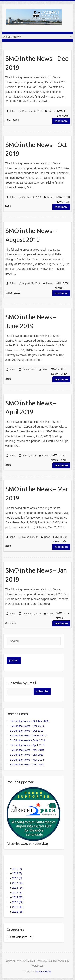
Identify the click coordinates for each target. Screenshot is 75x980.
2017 (18, 883)
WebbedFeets (44, 972)
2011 (18, 912)
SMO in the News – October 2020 (29, 721)
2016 (18, 888)
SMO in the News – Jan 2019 (36, 575)
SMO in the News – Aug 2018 (27, 764)
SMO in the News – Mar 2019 (37, 493)
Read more (61, 121)
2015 (18, 893)
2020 (17, 868)
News (52, 111)
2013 (18, 902)
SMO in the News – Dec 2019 (37, 63)
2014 (18, 897)
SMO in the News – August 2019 (31, 235)
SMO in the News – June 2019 (31, 321)
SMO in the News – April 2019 (31, 407)
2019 (17, 873)
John (12, 111)
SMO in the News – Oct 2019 (36, 149)
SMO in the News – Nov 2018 (27, 760)
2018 (17, 878)
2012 (18, 907)
